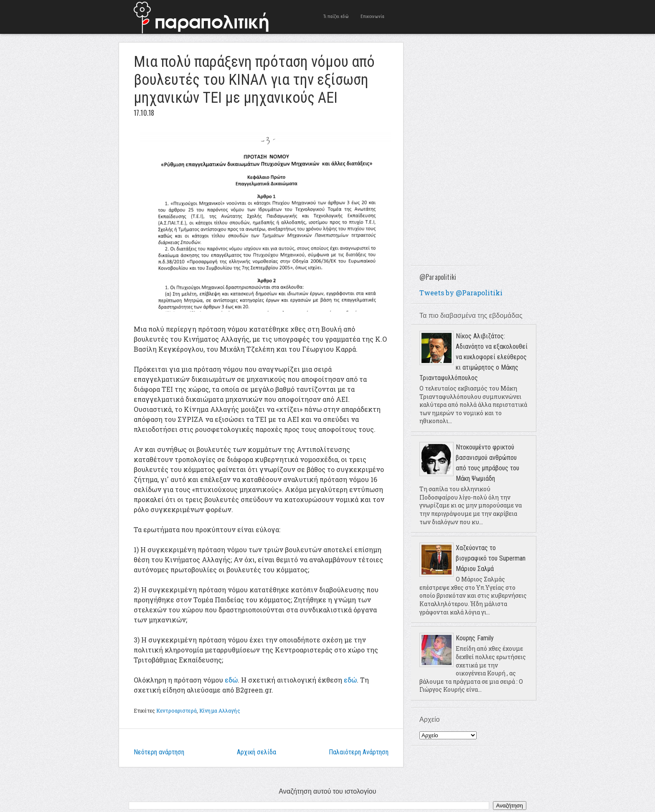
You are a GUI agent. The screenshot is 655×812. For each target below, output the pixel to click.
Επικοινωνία (372, 16)
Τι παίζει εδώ (336, 16)
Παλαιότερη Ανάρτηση (359, 752)
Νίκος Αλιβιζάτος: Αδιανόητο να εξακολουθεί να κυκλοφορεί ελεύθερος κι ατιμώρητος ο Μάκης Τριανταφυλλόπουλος (473, 357)
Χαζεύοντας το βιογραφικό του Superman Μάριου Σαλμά (491, 558)
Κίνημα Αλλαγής (220, 710)
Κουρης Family (475, 638)
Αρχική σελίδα (256, 752)
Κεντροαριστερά (176, 710)
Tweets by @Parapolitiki (461, 293)
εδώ (231, 680)
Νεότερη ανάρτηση (159, 752)
